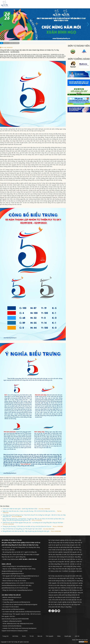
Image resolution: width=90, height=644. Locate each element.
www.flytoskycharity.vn (15, 597)
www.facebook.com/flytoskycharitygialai (26, 604)
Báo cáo (60, 4)
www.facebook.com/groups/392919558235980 (15, 619)
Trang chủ (34, 4)
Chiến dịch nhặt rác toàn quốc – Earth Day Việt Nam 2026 (26, 509)
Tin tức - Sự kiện (14, 43)
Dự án (48, 4)
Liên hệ (84, 4)
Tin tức (54, 4)
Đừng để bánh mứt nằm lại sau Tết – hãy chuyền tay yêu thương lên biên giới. (32, 531)
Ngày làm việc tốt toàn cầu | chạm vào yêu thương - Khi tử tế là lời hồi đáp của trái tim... (32, 512)
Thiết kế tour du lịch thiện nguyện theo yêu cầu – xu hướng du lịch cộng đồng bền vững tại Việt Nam (33, 523)
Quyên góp (77, 4)
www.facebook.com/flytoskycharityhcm (13, 609)
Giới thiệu (42, 4)
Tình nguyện (68, 4)
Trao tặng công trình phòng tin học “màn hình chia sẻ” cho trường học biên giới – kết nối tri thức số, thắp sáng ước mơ (34, 516)
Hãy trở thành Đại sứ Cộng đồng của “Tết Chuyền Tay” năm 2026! (28, 529)
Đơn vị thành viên (79, 46)
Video (64, 636)
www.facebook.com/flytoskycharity (20, 602)
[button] (37, 39)
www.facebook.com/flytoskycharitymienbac (28, 612)
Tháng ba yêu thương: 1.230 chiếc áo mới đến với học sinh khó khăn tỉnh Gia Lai (33, 526)
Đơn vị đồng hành (79, 59)
